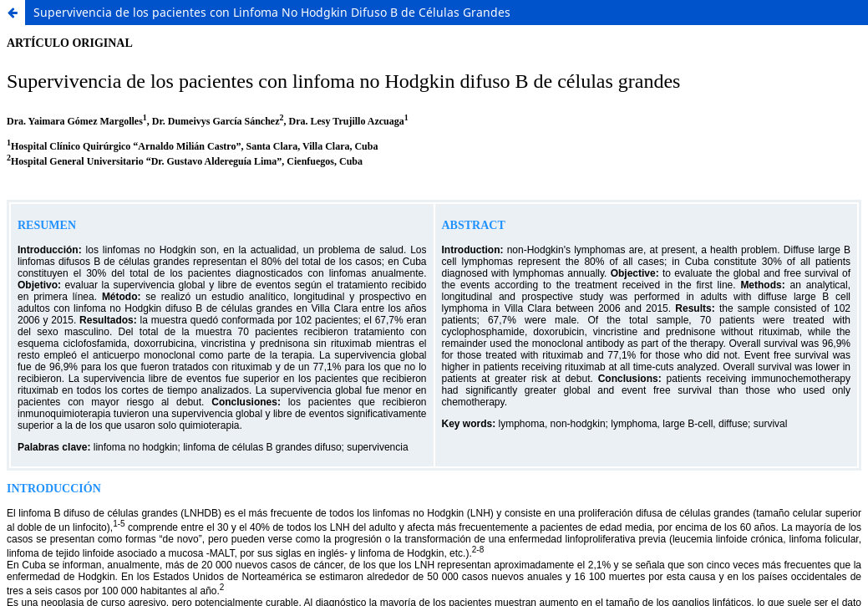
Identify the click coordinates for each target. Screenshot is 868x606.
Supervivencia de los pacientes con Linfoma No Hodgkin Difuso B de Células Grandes (272, 12)
